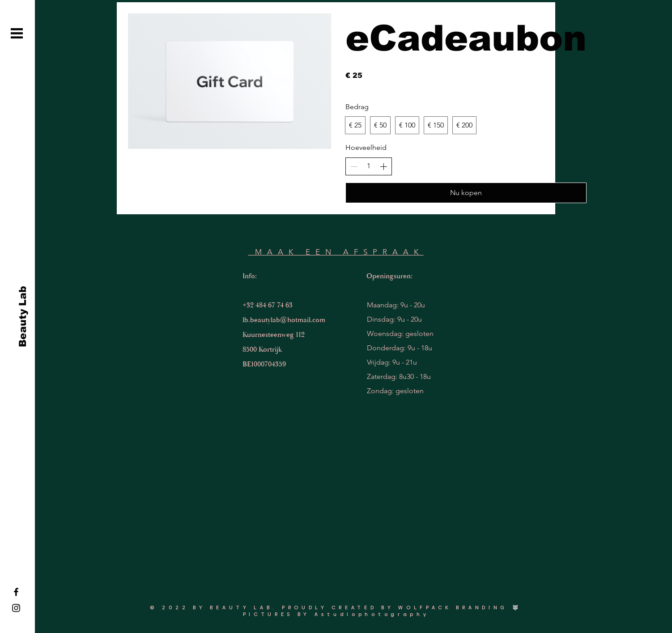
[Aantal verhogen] (383, 166)
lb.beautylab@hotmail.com (284, 320)
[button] (17, 33)
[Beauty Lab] (23, 317)
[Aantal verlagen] (354, 166)
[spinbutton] (369, 166)
